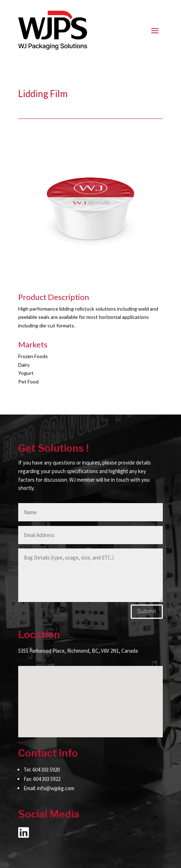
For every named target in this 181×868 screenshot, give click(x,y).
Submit (147, 611)
